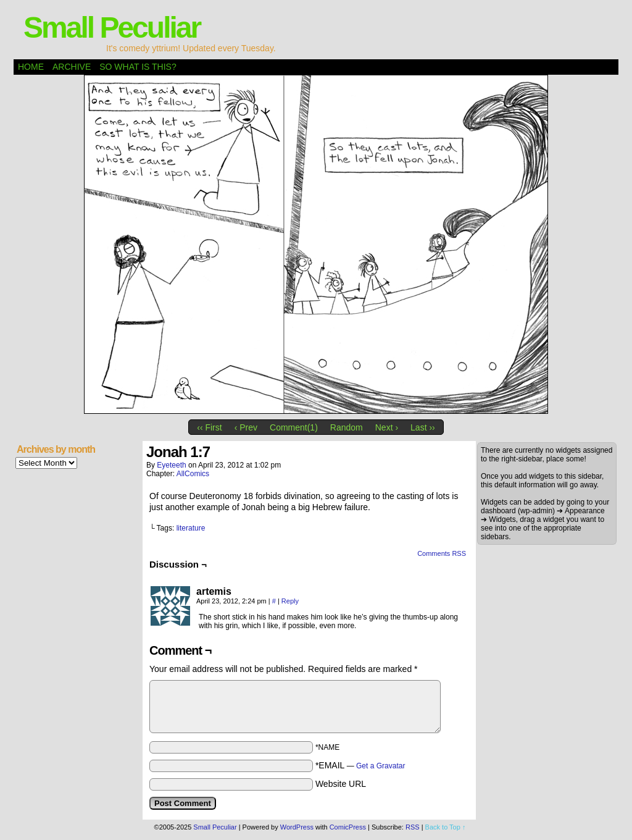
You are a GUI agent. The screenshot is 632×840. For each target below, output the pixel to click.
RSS (413, 827)
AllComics (193, 474)
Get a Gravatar (380, 766)
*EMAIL (360, 765)
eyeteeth (171, 465)
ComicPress (348, 827)
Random (347, 427)
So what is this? (138, 67)
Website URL (341, 784)
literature (191, 528)
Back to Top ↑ (446, 827)
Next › (387, 427)
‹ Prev (246, 427)
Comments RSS (442, 553)
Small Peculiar (112, 27)
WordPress (297, 827)
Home (31, 67)
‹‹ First (209, 427)
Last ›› (423, 427)
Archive (72, 67)
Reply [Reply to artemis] (290, 601)
